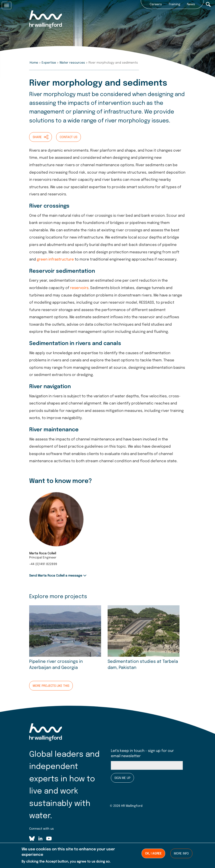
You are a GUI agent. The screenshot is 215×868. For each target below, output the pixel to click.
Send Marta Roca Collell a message (56, 576)
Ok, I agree (153, 854)
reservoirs (79, 288)
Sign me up (122, 778)
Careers (156, 4)
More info (181, 854)
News (191, 4)
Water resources (72, 63)
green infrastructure (55, 260)
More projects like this (51, 686)
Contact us (69, 137)
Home (34, 63)
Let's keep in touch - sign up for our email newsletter (142, 754)
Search (208, 4)
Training (174, 4)
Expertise (49, 63)
